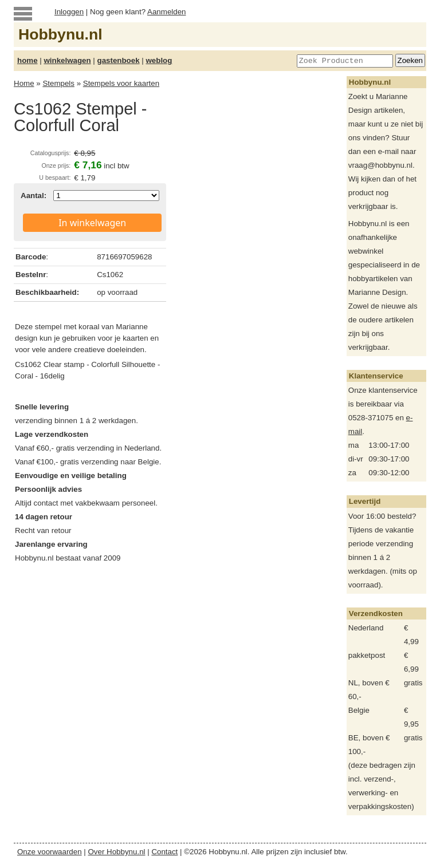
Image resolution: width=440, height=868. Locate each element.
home (27, 60)
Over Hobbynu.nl (117, 852)
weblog (159, 60)
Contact (164, 852)
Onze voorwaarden (50, 852)
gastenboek (119, 60)
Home (24, 83)
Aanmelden (166, 12)
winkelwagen (67, 60)
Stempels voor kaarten (121, 83)
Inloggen (69, 12)
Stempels (58, 83)
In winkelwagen (92, 223)
